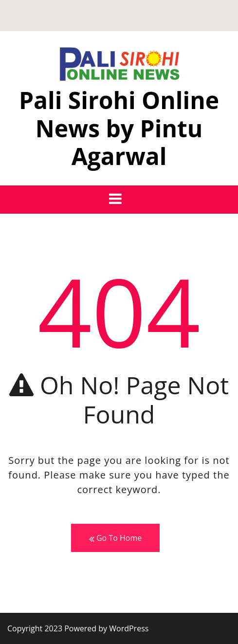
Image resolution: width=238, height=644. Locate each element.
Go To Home (115, 538)
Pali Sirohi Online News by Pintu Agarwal (119, 128)
